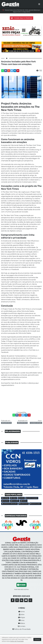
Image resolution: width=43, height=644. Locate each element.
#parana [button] (24, 501)
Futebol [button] (13, 498)
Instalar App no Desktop (21, 18)
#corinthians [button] (24, 504)
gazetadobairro (9, 385)
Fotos (22, 620)
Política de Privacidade (21, 629)
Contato (21, 626)
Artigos (22, 617)
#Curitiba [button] (5, 498)
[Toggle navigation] (39, 4)
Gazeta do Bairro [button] (32, 498)
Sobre (22, 615)
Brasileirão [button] (15, 501)
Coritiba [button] (21, 498)
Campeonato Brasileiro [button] (10, 504)
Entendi (37, 639)
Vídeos (22, 623)
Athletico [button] (5, 501)
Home (21, 612)
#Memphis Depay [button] (35, 504)
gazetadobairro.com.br (12, 379)
